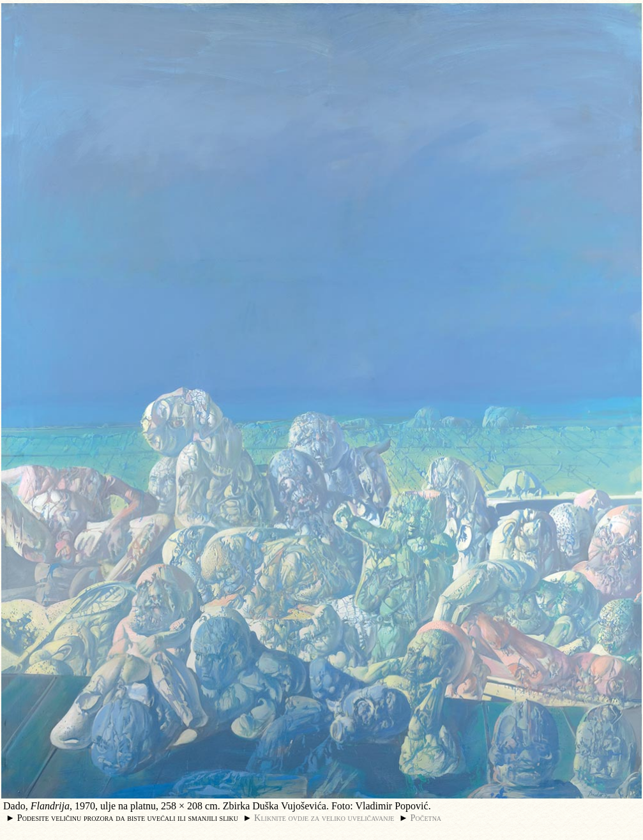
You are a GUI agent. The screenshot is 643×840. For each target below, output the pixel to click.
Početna (426, 818)
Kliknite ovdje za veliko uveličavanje (324, 818)
